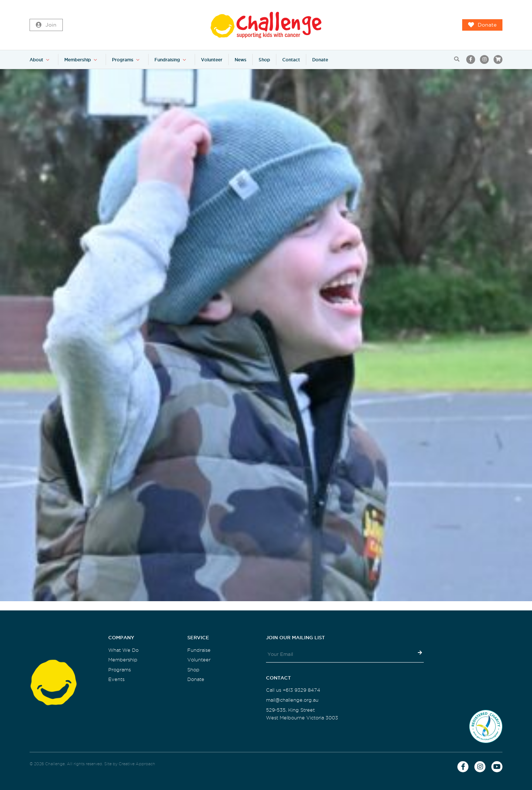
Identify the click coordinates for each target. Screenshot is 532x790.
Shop (264, 60)
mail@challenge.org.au (292, 700)
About (36, 60)
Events (116, 679)
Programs (123, 60)
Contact (291, 60)
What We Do (123, 650)
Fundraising (167, 60)
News (241, 60)
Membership (78, 60)
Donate (482, 25)
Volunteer (212, 60)
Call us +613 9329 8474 (293, 690)
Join (46, 25)
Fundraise (199, 650)
